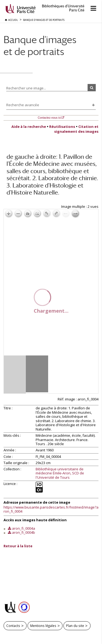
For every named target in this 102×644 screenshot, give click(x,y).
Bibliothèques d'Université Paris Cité (63, 8)
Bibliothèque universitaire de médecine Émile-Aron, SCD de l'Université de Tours (60, 473)
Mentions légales (43, 626)
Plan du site (75, 626)
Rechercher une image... (26, 88)
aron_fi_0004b (24, 532)
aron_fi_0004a (24, 528)
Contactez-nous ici (49, 118)
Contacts (13, 626)
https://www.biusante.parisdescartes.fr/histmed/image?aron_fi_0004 (51, 509)
